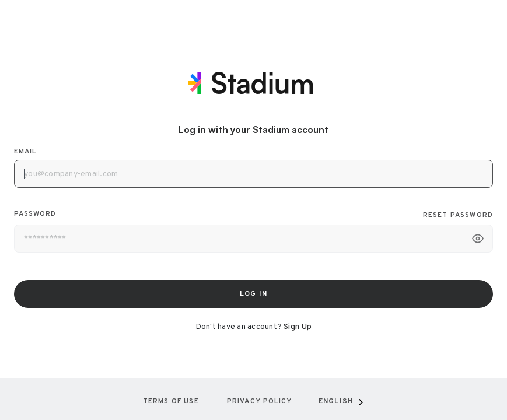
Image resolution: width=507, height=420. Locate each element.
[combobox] (342, 401)
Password (254, 215)
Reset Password (458, 215)
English (336, 401)
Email (25, 152)
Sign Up (298, 327)
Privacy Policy (259, 401)
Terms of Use (171, 401)
